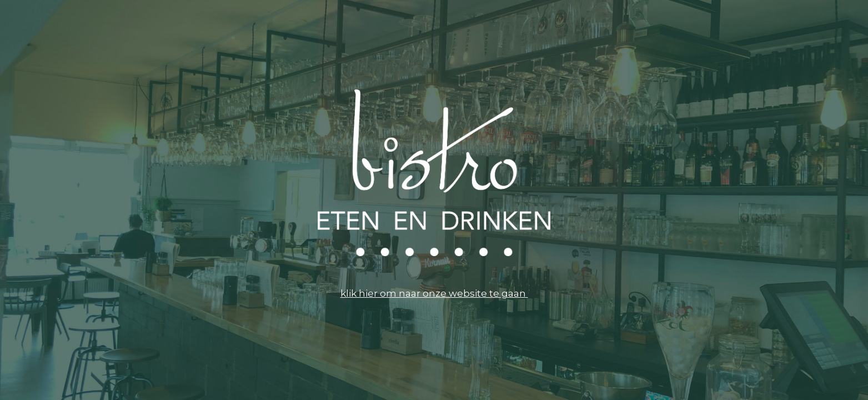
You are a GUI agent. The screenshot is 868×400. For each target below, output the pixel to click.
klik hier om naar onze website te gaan (434, 293)
